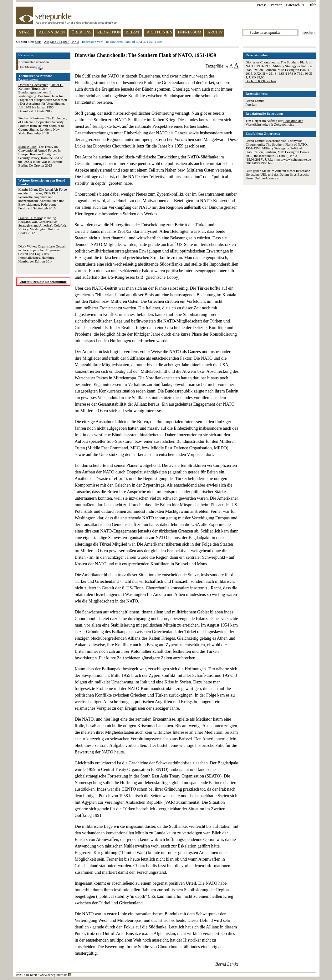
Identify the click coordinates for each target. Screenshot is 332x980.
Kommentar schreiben (34, 62)
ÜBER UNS (82, 32)
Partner (276, 5)
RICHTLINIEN (160, 32)
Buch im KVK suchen (261, 81)
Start (38, 42)
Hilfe (312, 5)
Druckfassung (31, 67)
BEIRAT (133, 32)
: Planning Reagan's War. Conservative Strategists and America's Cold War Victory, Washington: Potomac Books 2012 (43, 225)
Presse (262, 5)
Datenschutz (295, 5)
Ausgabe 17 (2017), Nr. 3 (62, 42)
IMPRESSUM (190, 32)
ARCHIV (215, 32)
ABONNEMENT (53, 32)
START (25, 32)
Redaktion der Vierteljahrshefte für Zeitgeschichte (274, 122)
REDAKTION (109, 32)
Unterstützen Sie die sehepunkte (43, 282)
